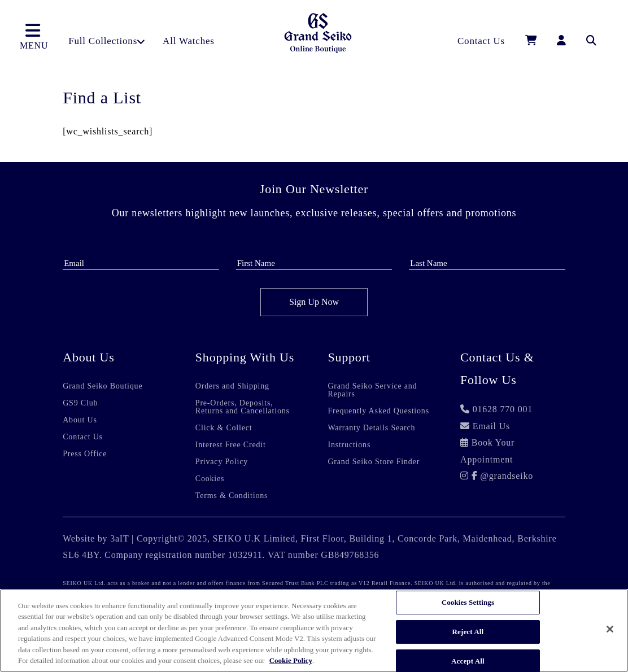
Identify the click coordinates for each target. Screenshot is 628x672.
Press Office (85, 454)
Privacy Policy (222, 462)
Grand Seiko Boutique (103, 386)
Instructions (349, 445)
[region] (314, 630)
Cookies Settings (468, 603)
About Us (80, 420)
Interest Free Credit (231, 445)
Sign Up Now (314, 302)
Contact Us (83, 437)
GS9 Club (80, 403)
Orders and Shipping (232, 386)
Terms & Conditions (232, 496)
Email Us (491, 426)
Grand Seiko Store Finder (374, 462)
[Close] (610, 629)
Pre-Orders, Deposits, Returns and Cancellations (243, 407)
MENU (34, 36)
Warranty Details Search (371, 428)
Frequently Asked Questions (378, 411)
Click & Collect (224, 428)
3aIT (119, 538)
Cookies (210, 479)
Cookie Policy (291, 660)
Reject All (468, 632)
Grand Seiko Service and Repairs (372, 390)
